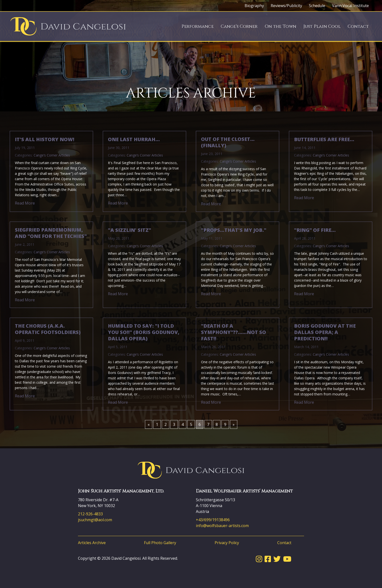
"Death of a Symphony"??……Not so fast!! (234, 332)
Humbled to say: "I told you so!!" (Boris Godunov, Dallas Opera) (144, 332)
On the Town (280, 26)
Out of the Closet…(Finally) (228, 142)
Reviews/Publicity (286, 6)
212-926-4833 (90, 514)
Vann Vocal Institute (350, 6)
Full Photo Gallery (160, 543)
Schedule (317, 6)
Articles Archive (92, 543)
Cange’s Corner (239, 26)
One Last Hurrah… (134, 139)
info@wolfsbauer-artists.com (222, 526)
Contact (358, 26)
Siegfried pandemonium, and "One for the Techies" (51, 233)
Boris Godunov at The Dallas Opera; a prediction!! (325, 332)
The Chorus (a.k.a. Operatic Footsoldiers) (48, 329)
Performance (198, 26)
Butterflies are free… (324, 139)
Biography (254, 6)
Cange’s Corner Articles (52, 155)
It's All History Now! (45, 139)
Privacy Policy (227, 543)
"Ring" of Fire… (315, 230)
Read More (25, 203)
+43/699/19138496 (213, 520)
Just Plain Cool (322, 26)
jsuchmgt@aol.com (95, 520)
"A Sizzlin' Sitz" (129, 230)
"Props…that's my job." (234, 230)
